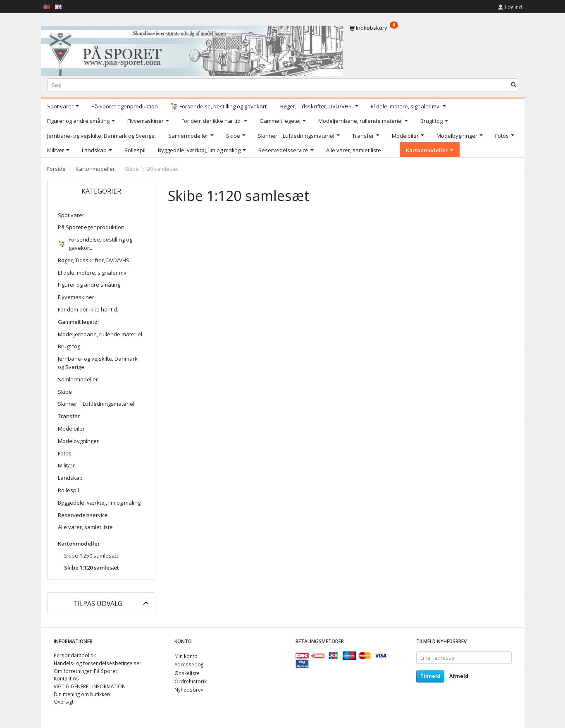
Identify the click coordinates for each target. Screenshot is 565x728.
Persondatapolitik (75, 655)
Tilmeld (430, 676)
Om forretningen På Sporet (85, 671)
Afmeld (459, 676)
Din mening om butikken (82, 694)
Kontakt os (66, 678)
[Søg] (514, 85)
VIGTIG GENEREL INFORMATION (90, 686)
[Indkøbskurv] (434, 28)
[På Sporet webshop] (192, 49)
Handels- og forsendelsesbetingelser (98, 663)
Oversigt (64, 702)
